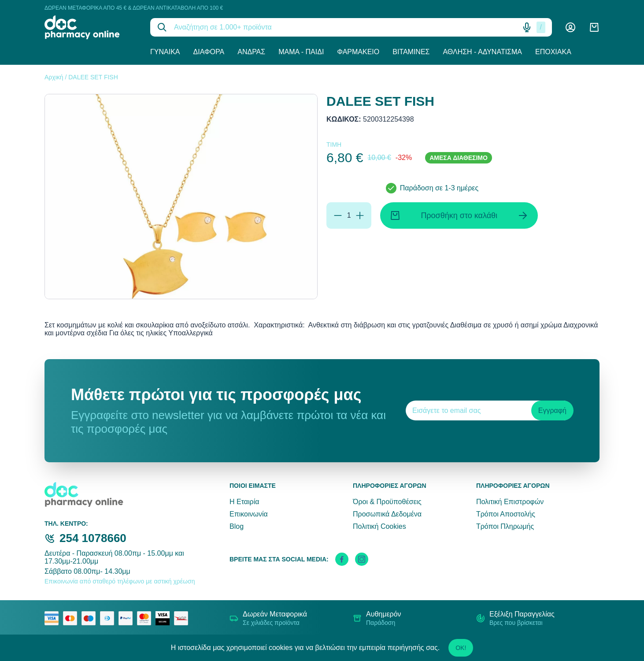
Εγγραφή (552, 410)
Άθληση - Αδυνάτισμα (482, 52)
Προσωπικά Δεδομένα (387, 514)
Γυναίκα (165, 52)
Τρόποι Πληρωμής (505, 526)
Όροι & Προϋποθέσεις (387, 502)
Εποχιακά (553, 52)
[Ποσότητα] (349, 215)
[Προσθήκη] (360, 215)
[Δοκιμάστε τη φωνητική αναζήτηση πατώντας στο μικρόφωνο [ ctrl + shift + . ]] (527, 27)
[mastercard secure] (146, 618)
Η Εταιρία (244, 502)
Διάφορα (209, 52)
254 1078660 (93, 538)
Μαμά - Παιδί (301, 52)
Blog (237, 526)
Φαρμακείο (358, 52)
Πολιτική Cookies (379, 526)
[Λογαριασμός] (570, 27)
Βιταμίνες (411, 52)
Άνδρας (251, 52)
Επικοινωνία (249, 514)
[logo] (91, 27)
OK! (461, 648)
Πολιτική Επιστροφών (510, 502)
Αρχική (54, 77)
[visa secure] (165, 618)
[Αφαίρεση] (338, 215)
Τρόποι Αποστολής (506, 514)
